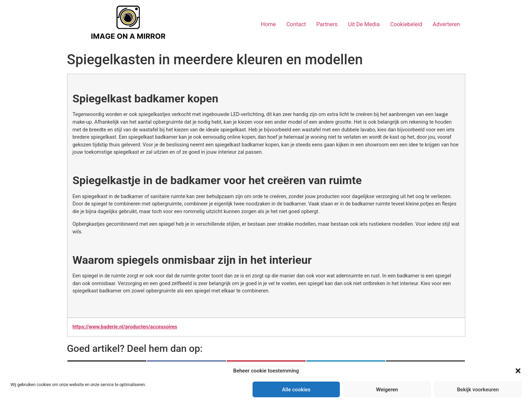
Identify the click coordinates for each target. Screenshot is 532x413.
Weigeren (387, 390)
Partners (327, 24)
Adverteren (446, 24)
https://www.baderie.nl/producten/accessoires (125, 327)
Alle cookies (296, 390)
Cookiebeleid (406, 24)
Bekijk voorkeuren (478, 390)
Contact (296, 24)
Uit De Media (364, 24)
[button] (518, 371)
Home (268, 24)
